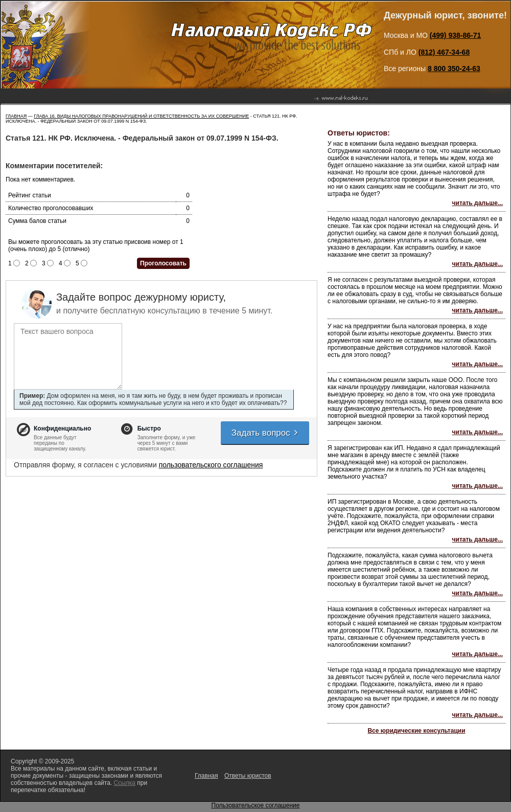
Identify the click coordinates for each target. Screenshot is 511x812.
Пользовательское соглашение (256, 805)
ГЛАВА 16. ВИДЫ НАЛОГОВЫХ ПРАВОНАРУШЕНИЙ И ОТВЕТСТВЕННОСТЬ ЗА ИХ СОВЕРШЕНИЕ (141, 116)
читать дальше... (478, 203)
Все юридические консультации (416, 731)
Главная (16, 116)
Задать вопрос (265, 433)
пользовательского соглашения (211, 465)
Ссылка (124, 783)
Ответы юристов (248, 776)
